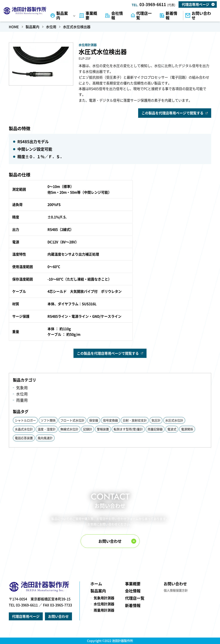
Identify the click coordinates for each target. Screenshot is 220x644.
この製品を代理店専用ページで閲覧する (173, 113)
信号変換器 (110, 420)
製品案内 (62, 16)
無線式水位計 (69, 429)
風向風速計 (45, 438)
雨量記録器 (155, 429)
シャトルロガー (25, 420)
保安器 (94, 420)
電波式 (172, 429)
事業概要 (91, 16)
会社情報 (117, 16)
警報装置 (103, 429)
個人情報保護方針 (176, 590)
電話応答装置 (24, 438)
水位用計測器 (104, 604)
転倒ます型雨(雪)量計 (128, 429)
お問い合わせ (201, 16)
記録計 (88, 429)
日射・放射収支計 (135, 420)
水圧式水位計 (174, 420)
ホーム (96, 584)
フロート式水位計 (72, 420)
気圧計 (156, 420)
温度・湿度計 (47, 429)
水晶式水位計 (24, 429)
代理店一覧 (144, 16)
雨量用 (22, 400)
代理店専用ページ (196, 4)
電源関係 (187, 429)
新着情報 (171, 16)
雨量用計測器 (104, 610)
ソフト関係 (48, 420)
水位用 (22, 394)
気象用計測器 (104, 598)
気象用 (22, 388)
